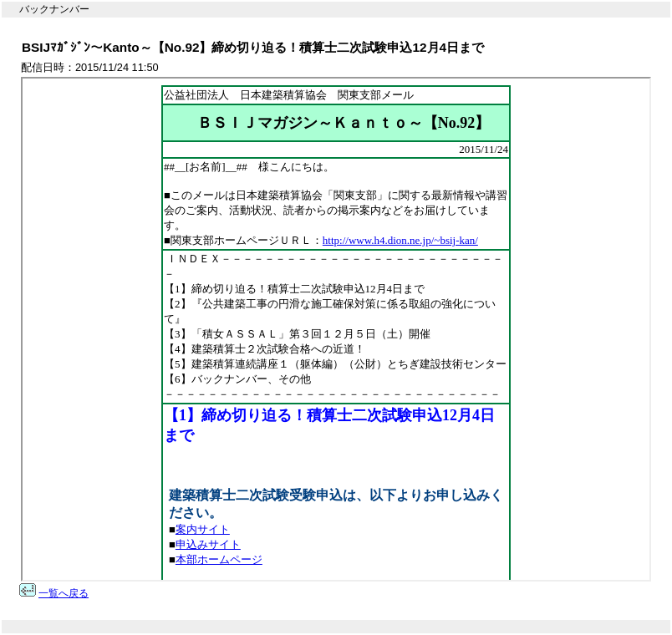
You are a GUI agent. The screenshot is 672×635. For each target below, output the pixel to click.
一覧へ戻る (64, 593)
